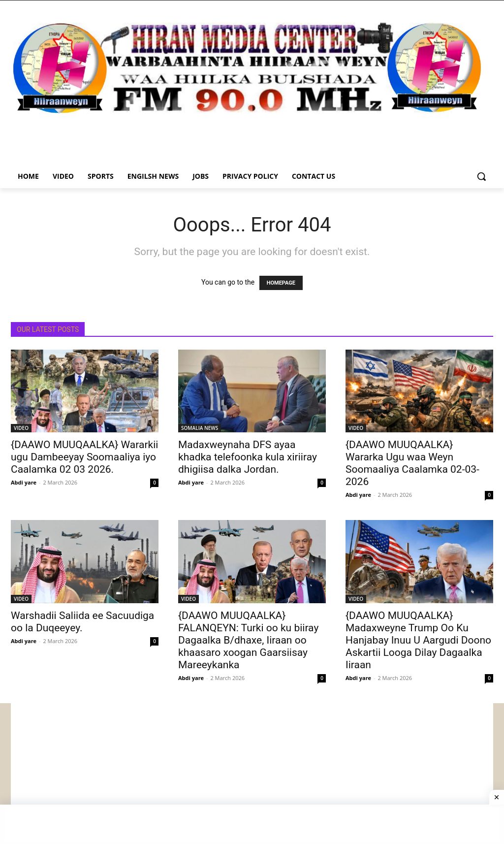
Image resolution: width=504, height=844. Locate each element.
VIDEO (21, 428)
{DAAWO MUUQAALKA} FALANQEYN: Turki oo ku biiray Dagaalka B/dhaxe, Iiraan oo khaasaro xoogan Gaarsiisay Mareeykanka (248, 640)
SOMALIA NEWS (200, 428)
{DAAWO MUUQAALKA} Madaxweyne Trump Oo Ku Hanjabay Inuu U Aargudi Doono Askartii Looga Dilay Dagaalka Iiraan (418, 640)
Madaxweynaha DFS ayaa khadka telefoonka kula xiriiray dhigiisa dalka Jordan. (248, 457)
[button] (481, 176)
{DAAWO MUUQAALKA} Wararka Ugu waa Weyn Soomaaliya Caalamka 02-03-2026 (412, 463)
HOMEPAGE (281, 283)
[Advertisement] (252, 772)
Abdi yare (24, 482)
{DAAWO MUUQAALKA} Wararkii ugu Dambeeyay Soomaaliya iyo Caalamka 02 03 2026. (84, 457)
